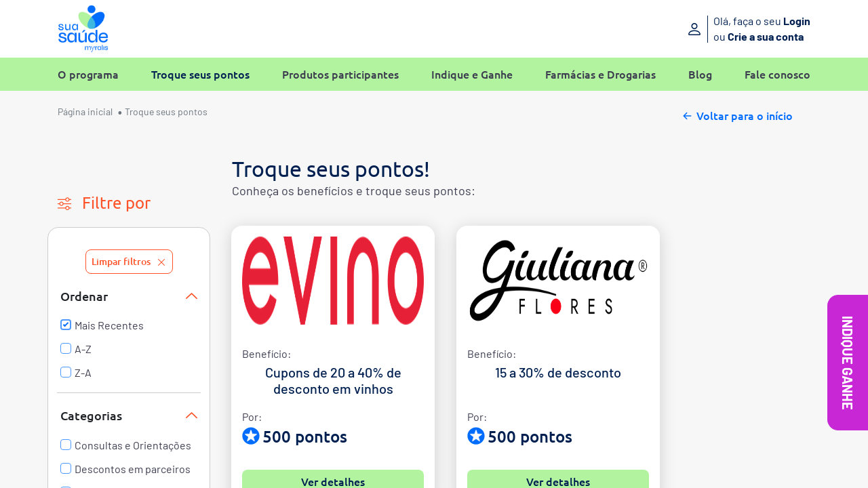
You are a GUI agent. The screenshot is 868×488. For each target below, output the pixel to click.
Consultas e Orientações (126, 445)
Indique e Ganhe (472, 74)
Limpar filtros (129, 261)
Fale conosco (777, 74)
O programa (88, 74)
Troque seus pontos (200, 74)
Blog (700, 74)
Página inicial (85, 111)
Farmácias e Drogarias (600, 74)
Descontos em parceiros (125, 469)
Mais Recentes (102, 325)
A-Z (76, 349)
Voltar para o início (736, 114)
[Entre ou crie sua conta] (724, 29)
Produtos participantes (340, 74)
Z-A (76, 373)
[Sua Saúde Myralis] (83, 29)
